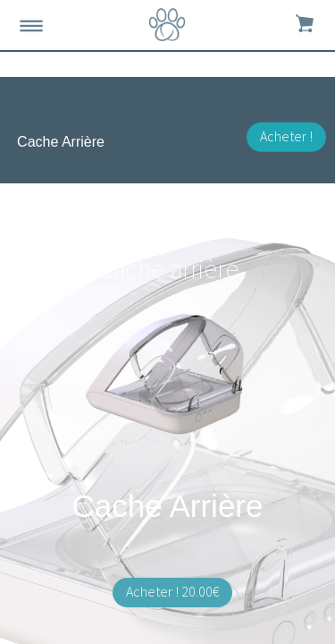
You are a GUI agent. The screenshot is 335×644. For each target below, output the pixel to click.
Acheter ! (286, 136)
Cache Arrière (61, 142)
